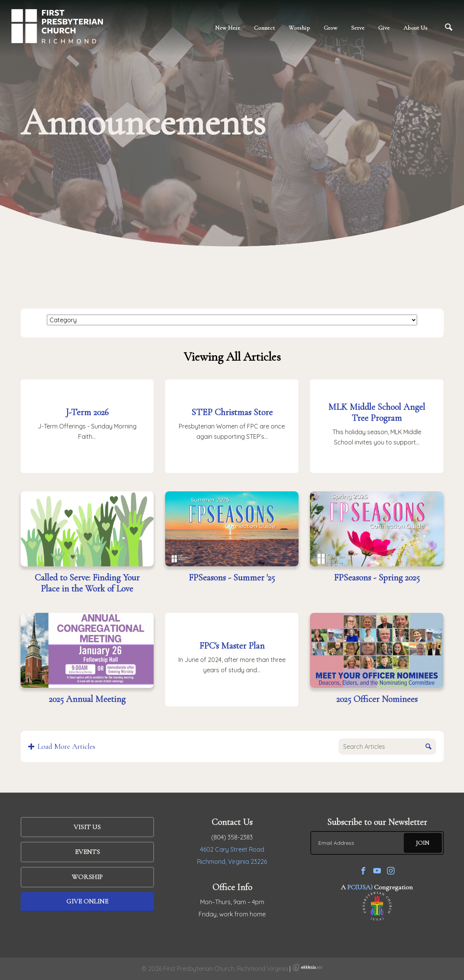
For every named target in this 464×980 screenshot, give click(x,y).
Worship (299, 28)
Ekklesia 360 (307, 967)
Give (384, 28)
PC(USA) (360, 887)
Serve (358, 28)
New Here (228, 28)
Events (87, 852)
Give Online (87, 901)
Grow (331, 28)
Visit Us (87, 827)
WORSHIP (87, 877)
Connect (264, 28)
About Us (415, 28)
